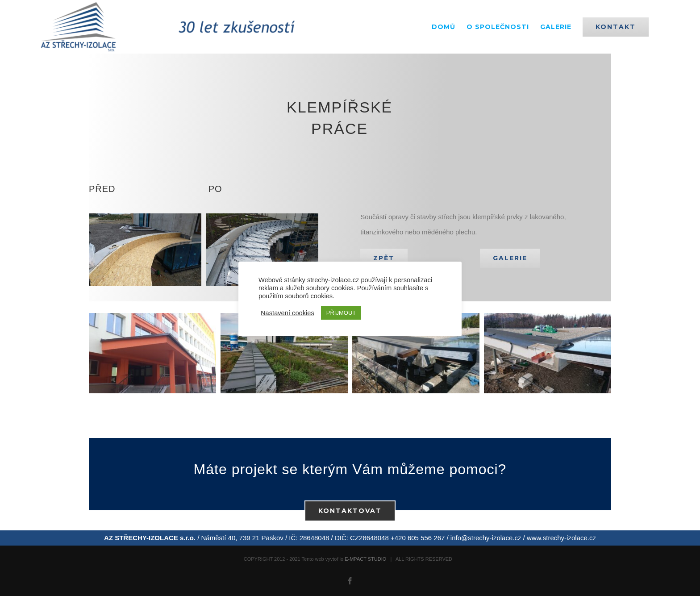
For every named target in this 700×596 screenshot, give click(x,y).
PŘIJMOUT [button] (341, 313)
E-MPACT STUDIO (365, 559)
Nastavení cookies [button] (287, 313)
